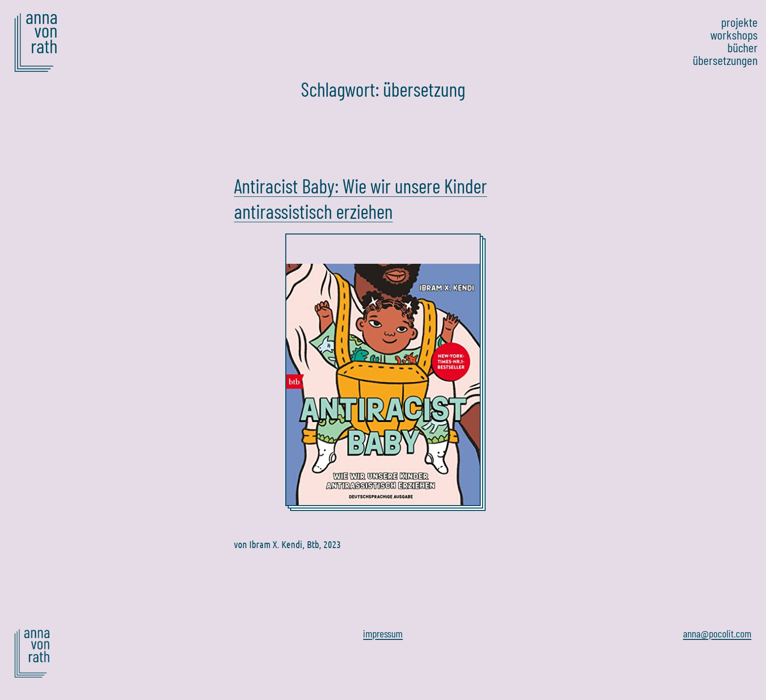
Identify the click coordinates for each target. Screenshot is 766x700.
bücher (743, 47)
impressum (383, 633)
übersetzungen (725, 60)
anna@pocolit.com (717, 633)
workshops (734, 35)
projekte (739, 22)
